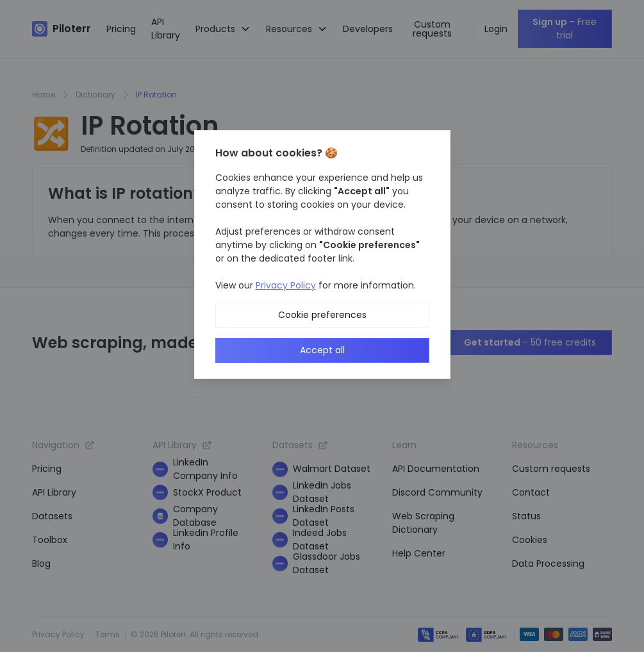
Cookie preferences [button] (322, 315)
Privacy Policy (286, 285)
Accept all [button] (322, 350)
